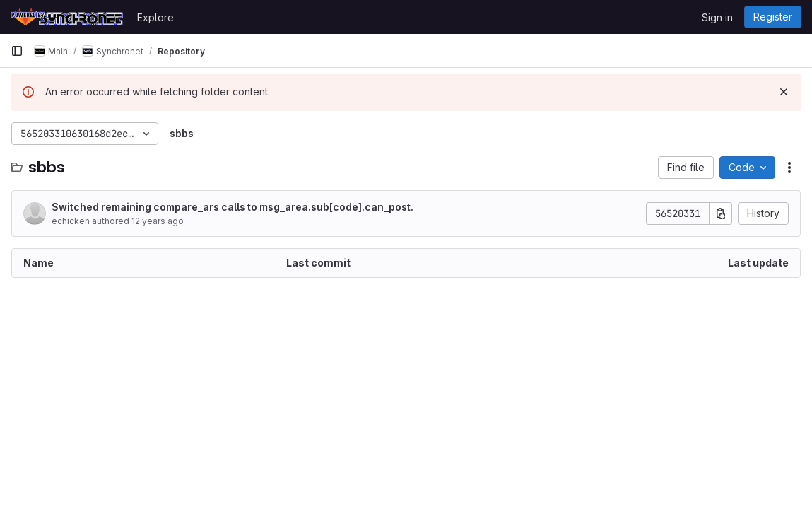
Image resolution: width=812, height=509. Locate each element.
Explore (155, 17)
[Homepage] (67, 17)
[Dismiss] (784, 92)
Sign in (717, 17)
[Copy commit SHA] (721, 213)
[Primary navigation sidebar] (17, 51)
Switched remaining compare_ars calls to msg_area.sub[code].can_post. (233, 207)
